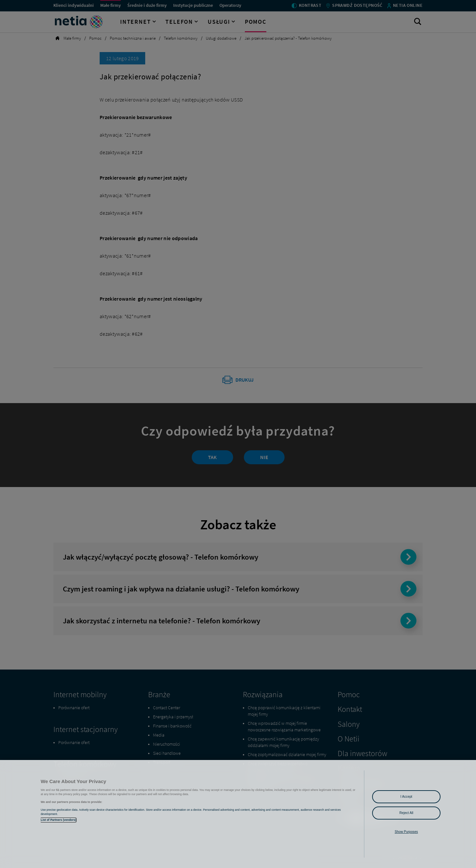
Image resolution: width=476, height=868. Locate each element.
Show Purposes (406, 832)
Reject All (406, 813)
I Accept (406, 797)
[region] (238, 814)
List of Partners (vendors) (58, 820)
